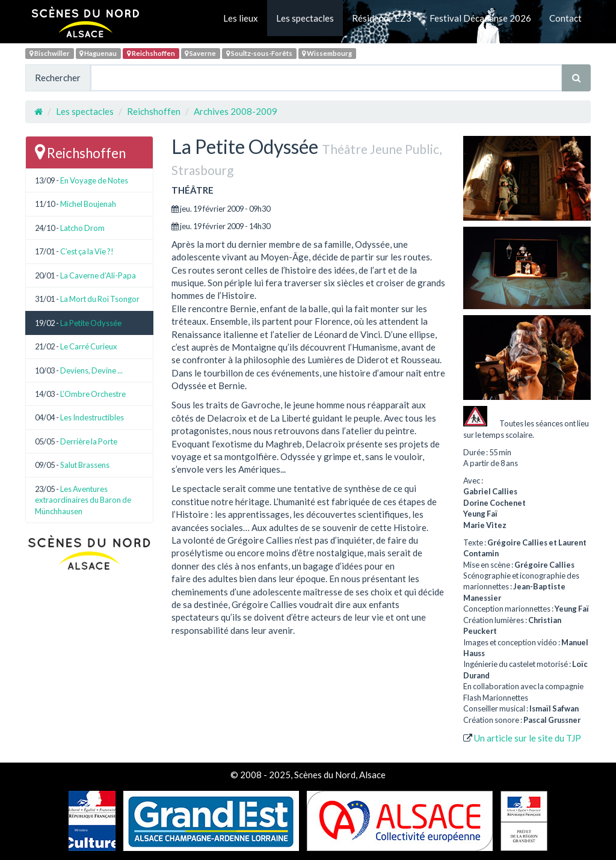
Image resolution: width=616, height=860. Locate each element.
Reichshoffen (151, 53)
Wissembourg (327, 53)
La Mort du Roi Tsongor (100, 299)
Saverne (200, 53)
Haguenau (98, 53)
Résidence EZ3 (382, 18)
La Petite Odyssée (91, 323)
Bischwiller (50, 53)
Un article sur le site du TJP (528, 738)
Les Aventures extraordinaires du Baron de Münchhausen (83, 500)
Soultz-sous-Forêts (259, 53)
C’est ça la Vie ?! (87, 251)
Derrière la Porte (89, 441)
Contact (565, 18)
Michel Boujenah (88, 204)
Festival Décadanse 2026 (480, 18)
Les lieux (241, 18)
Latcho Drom (82, 228)
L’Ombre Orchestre (93, 394)
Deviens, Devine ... (91, 370)
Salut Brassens (85, 465)
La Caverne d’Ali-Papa (98, 275)
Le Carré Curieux (89, 346)
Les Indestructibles (92, 417)
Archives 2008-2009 (236, 111)
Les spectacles (305, 18)
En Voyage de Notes (94, 180)
